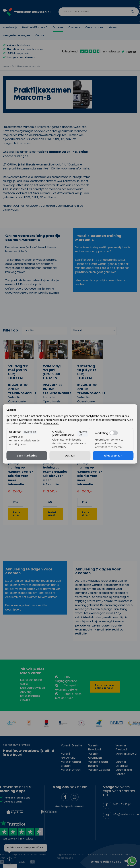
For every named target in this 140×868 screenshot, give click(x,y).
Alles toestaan (113, 456)
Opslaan (70, 456)
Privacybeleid (51, 423)
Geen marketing (27, 456)
